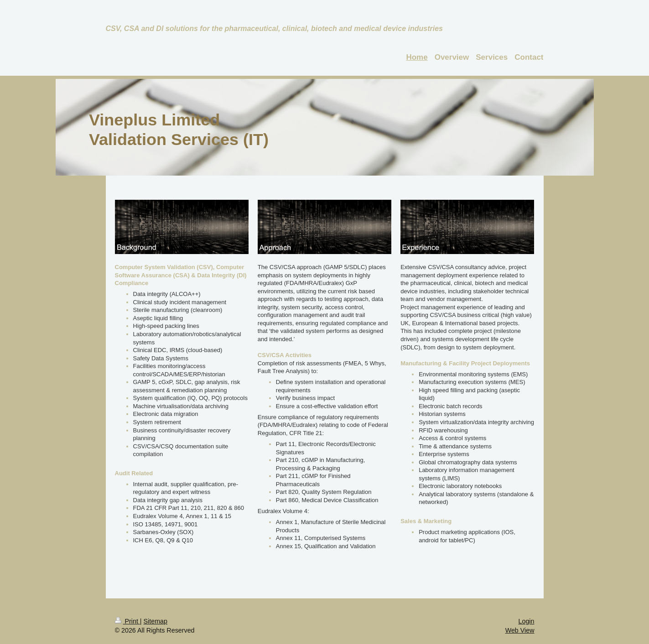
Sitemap (156, 621)
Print (127, 621)
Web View (520, 630)
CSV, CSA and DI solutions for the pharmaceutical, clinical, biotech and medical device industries (274, 29)
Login (527, 621)
